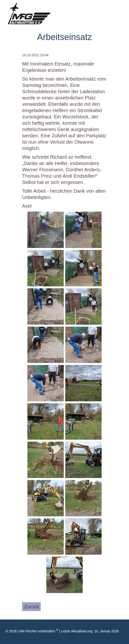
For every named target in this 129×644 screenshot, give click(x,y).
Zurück (31, 607)
